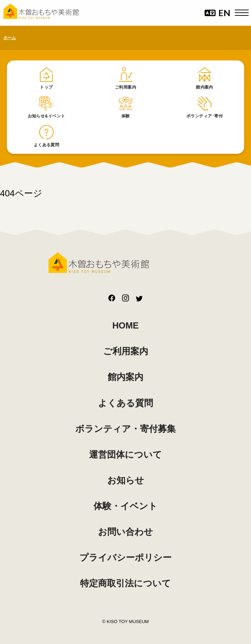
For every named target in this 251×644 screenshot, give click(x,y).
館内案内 (125, 377)
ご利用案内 (126, 351)
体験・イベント (125, 506)
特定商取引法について (125, 583)
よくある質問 (125, 403)
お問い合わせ (125, 532)
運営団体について (125, 455)
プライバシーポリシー (125, 557)
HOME (126, 325)
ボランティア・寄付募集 (125, 429)
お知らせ (126, 480)
